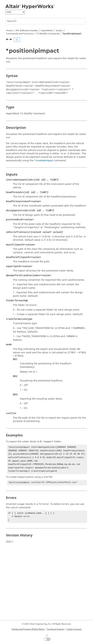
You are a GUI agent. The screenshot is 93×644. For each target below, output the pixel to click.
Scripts (59, 31)
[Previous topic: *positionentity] (8, 40)
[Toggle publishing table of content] (17, 40)
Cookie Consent (74, 629)
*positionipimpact (72, 34)
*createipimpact (44, 161)
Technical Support (55, 629)
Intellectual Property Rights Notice (28, 629)
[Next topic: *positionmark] (11, 40)
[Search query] (45, 21)
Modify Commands (48, 34)
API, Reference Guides (27, 31)
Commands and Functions (20, 34)
